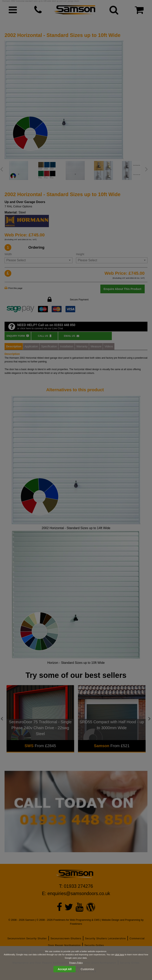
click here (119, 955)
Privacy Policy (76, 963)
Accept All (65, 969)
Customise (87, 969)
